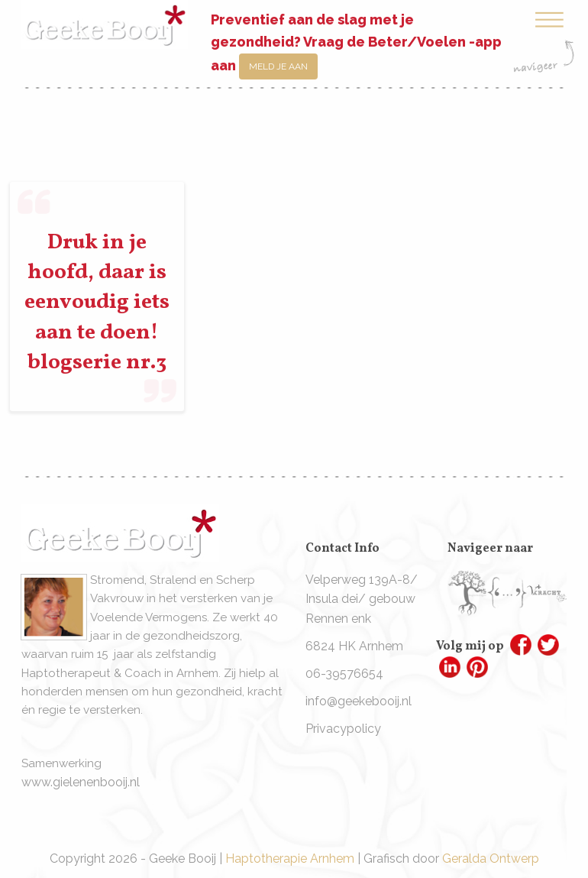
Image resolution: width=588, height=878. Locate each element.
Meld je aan (278, 66)
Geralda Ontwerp (491, 859)
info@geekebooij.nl (359, 701)
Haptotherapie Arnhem (290, 859)
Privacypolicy (343, 729)
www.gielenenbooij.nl (81, 782)
